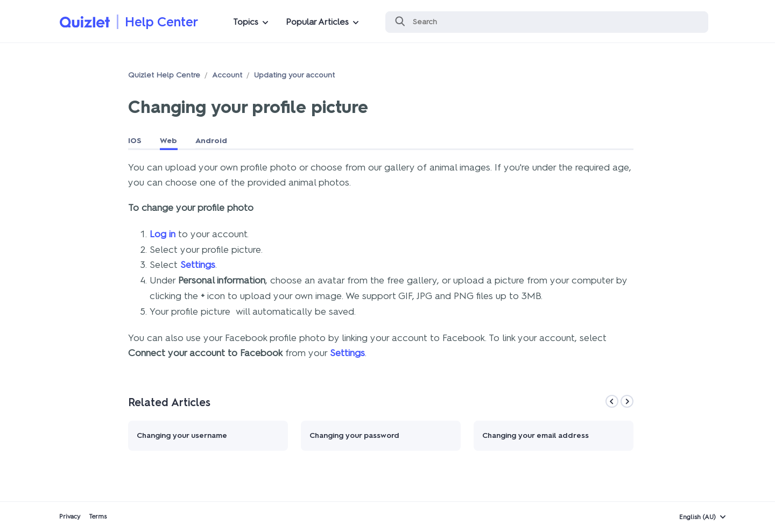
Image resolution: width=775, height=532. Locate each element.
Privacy (70, 516)
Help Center (161, 22)
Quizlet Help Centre (164, 75)
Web (168, 141)
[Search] (547, 22)
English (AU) (697, 517)
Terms (98, 516)
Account (227, 75)
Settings (198, 265)
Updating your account (294, 75)
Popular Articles (317, 22)
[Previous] (612, 401)
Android (211, 141)
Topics (246, 22)
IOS (135, 141)
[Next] (627, 401)
